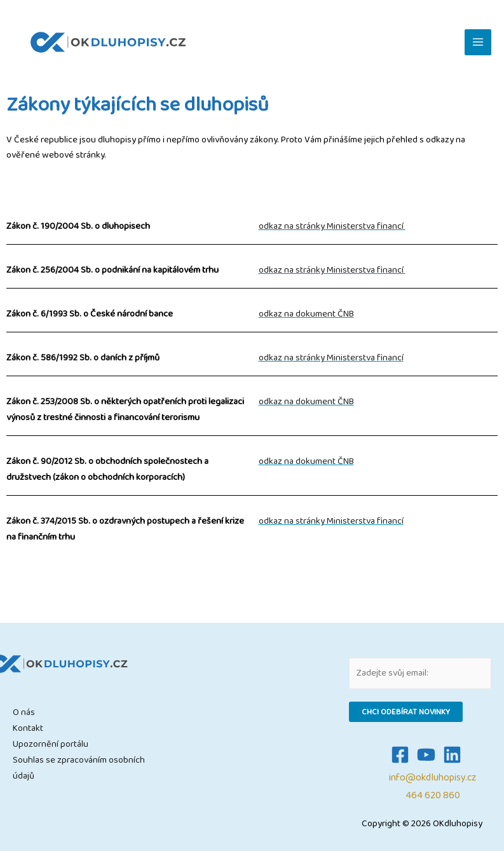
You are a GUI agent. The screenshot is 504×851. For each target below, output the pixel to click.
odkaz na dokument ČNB (306, 314)
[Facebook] (400, 755)
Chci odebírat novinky (406, 712)
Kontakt (28, 728)
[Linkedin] (452, 755)
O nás (24, 712)
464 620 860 (433, 795)
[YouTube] (426, 755)
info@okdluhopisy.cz (432, 778)
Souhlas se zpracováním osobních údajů (79, 768)
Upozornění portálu (51, 744)
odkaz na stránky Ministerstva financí (332, 226)
